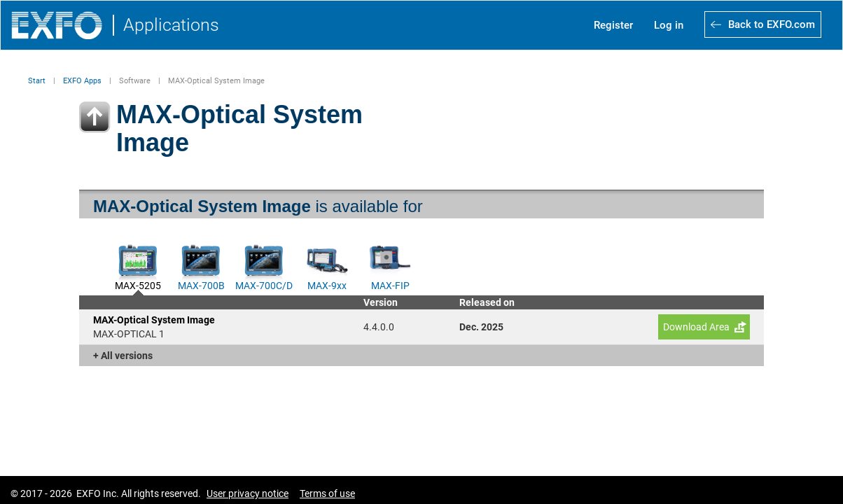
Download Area (696, 327)
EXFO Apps (82, 81)
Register (613, 25)
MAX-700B (201, 284)
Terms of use (327, 493)
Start (37, 81)
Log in (669, 25)
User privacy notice (248, 493)
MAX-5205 (138, 284)
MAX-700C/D (264, 284)
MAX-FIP (390, 284)
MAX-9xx (327, 284)
